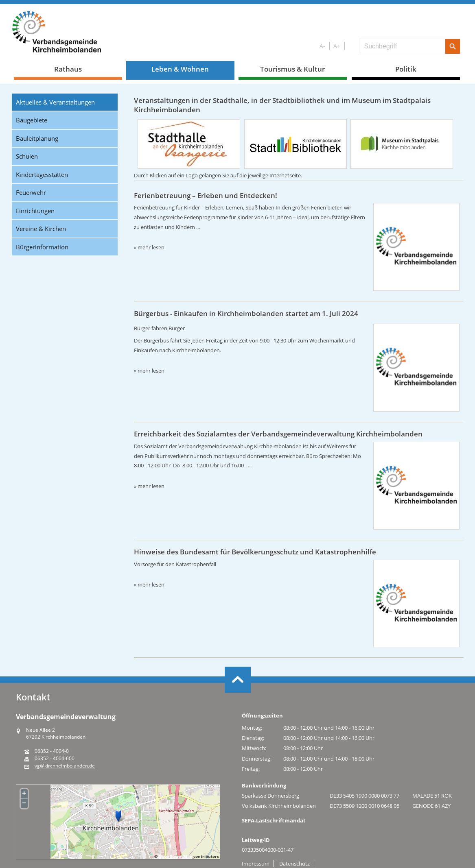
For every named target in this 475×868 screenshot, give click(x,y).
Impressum (256, 864)
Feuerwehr (31, 192)
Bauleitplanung (37, 138)
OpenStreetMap (175, 856)
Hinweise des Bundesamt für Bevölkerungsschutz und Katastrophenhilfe (255, 552)
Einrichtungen (35, 211)
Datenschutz (294, 864)
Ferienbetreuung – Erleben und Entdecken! (206, 195)
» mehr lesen (149, 247)
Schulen (27, 156)
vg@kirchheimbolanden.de (65, 766)
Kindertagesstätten (42, 174)
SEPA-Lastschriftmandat (274, 820)
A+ (337, 46)
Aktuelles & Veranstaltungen (55, 102)
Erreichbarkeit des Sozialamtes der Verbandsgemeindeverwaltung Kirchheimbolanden (278, 434)
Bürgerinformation (42, 247)
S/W (350, 46)
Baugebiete (32, 120)
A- (322, 46)
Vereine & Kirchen (41, 229)
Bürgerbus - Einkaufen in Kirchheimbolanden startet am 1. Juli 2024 (246, 313)
